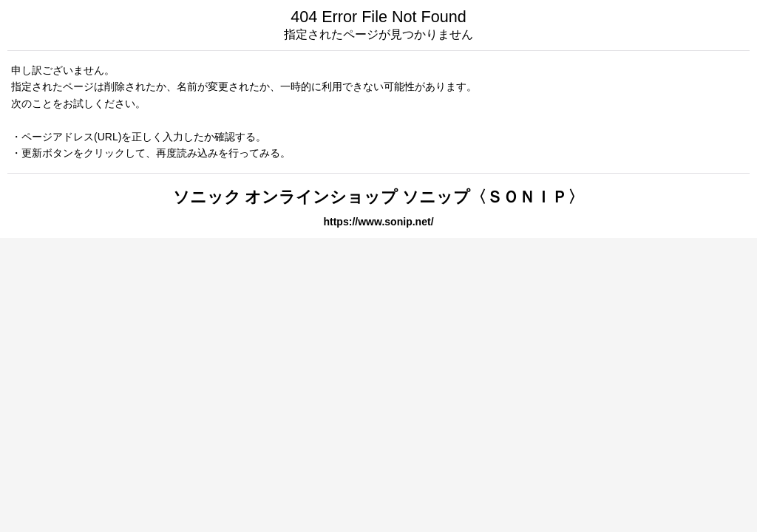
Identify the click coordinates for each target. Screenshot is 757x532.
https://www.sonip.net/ (378, 222)
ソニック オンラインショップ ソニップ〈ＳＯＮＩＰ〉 (379, 197)
